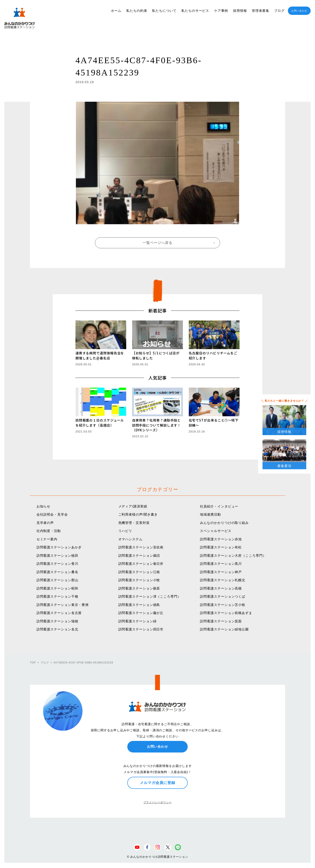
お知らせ (44, 506)
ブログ (279, 11)
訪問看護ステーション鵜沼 (139, 556)
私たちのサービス (195, 11)
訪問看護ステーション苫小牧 (223, 605)
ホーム (116, 11)
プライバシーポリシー (158, 802)
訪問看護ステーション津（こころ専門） (150, 596)
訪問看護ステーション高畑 (221, 588)
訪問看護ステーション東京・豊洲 (63, 605)
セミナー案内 (47, 539)
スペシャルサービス (216, 531)
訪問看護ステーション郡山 (57, 580)
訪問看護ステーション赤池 (221, 539)
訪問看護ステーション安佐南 (141, 547)
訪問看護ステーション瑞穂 (57, 621)
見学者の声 (45, 523)
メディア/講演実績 (133, 506)
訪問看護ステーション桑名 (57, 572)
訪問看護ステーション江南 (139, 572)
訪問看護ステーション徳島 (139, 605)
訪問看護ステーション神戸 (221, 572)
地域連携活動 (210, 514)
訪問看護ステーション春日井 (141, 564)
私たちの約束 (137, 11)
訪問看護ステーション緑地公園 (224, 629)
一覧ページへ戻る (157, 243)
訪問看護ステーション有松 (221, 547)
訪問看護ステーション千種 (57, 596)
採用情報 (240, 11)
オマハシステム (130, 539)
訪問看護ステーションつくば (223, 596)
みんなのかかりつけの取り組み (224, 523)
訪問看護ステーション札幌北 (223, 580)
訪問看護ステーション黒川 (221, 564)
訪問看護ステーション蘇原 (139, 588)
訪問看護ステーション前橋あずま (226, 613)
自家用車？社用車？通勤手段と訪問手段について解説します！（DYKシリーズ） (157, 425)
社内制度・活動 (49, 531)
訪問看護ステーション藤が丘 (141, 613)
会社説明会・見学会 (52, 514)
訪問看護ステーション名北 (57, 629)
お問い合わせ (299, 11)
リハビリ (125, 531)
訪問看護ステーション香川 (57, 564)
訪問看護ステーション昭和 (57, 588)
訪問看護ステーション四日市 (141, 629)
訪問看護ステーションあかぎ (59, 547)
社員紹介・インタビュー (219, 506)
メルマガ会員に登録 (157, 783)
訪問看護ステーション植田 (57, 556)
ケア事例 (221, 11)
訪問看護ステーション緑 (137, 621)
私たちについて (164, 11)
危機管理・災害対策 (134, 523)
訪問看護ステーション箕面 (221, 621)
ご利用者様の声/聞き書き (138, 514)
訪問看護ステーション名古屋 (59, 613)
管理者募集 (261, 11)
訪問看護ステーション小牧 (139, 580)
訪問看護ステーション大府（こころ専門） (233, 556)
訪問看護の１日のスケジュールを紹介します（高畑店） (100, 423)
